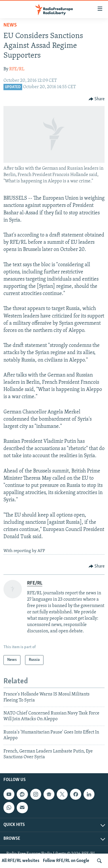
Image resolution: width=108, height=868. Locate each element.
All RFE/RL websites (21, 861)
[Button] (97, 99)
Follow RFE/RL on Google (66, 861)
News (10, 25)
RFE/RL (17, 69)
